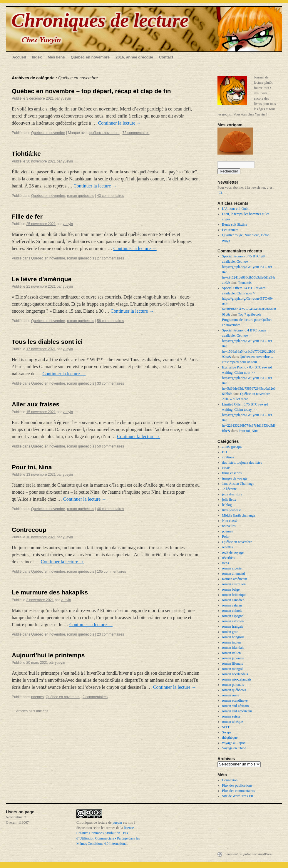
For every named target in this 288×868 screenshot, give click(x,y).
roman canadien (233, 600)
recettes (228, 547)
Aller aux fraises (36, 404)
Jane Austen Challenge (238, 484)
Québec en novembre (90, 57)
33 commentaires (110, 383)
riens (226, 563)
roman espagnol (233, 616)
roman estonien (233, 621)
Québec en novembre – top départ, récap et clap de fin (91, 91)
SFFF (226, 727)
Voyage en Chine (234, 748)
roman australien (234, 584)
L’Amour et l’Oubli (236, 209)
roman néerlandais (235, 674)
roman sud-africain (236, 706)
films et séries (232, 473)
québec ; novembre (104, 133)
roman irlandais (233, 648)
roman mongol (232, 669)
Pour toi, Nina (32, 467)
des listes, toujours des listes (242, 463)
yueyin (66, 98)
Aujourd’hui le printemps (48, 655)
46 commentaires (110, 509)
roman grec (230, 632)
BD (225, 452)
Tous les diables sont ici (47, 342)
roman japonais (233, 658)
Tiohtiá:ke (26, 154)
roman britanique (234, 595)
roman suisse (231, 716)
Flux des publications (237, 785)
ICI (220, 193)
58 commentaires (110, 321)
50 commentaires (110, 446)
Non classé (230, 521)
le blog (227, 505)
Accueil (19, 57)
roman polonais (233, 685)
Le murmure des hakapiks (50, 592)
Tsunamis (245, 283)
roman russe (231, 695)
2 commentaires (95, 697)
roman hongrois (233, 637)
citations (228, 457)
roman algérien (233, 568)
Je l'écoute (230, 489)
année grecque (232, 447)
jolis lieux (229, 500)
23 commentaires (110, 634)
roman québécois (81, 196)
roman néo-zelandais (237, 679)
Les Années (230, 230)
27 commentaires (110, 258)
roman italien (232, 653)
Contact (166, 57)
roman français (233, 626)
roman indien (232, 642)
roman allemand (234, 574)
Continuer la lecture (120, 123)
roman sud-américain (237, 711)
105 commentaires (112, 572)
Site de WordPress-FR (238, 796)
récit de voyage (233, 552)
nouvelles (229, 526)
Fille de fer (27, 216)
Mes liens (56, 57)
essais (226, 468)
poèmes (37, 697)
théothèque (230, 738)
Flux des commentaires (238, 791)
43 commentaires (110, 196)
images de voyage (235, 478)
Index (37, 57)
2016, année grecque (134, 57)
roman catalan (232, 605)
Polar (226, 537)
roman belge (231, 589)
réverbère (229, 558)
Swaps (227, 732)
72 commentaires (136, 133)
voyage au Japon (234, 743)
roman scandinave (235, 701)
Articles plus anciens (30, 711)
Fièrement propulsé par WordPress (248, 854)
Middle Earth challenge (239, 515)
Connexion (230, 780)
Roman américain (235, 579)
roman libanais (233, 663)
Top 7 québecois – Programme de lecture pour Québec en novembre (247, 320)
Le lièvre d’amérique (42, 279)
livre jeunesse (232, 510)
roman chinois (232, 611)
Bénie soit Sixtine (235, 224)
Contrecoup (29, 530)
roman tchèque (233, 722)
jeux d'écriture (232, 494)
